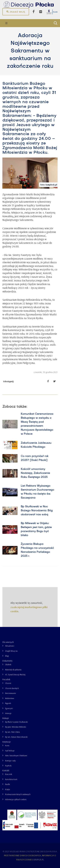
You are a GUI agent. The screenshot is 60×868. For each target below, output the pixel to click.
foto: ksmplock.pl (49, 185)
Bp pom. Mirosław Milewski (16, 727)
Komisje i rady (10, 761)
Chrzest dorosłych (12, 688)
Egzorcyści (9, 708)
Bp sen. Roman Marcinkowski (16, 737)
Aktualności (10, 646)
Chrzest (8, 683)
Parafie (7, 784)
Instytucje (6, 742)
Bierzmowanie (10, 693)
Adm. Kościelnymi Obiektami (16, 756)
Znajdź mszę (16, 12)
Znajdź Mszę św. (12, 651)
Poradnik (6, 679)
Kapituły (8, 766)
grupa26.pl (39, 860)
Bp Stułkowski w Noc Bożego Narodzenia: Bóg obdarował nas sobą (37, 511)
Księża (7, 789)
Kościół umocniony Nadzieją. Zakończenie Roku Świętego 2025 (35, 473)
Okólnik (8, 664)
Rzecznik (9, 774)
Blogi (7, 656)
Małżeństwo (10, 698)
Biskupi (6, 718)
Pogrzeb (8, 703)
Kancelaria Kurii (11, 779)
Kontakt (6, 770)
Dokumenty (7, 661)
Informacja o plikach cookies (16, 799)
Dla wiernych (8, 642)
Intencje (8, 713)
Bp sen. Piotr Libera (12, 732)
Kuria (7, 745)
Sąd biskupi (10, 751)
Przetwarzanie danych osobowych (18, 794)
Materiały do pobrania (13, 670)
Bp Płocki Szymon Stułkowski (16, 722)
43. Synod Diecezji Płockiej (15, 675)
